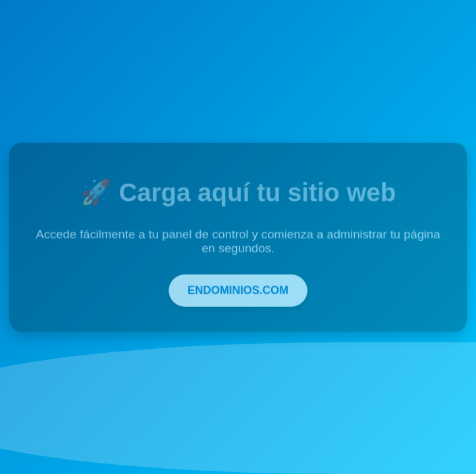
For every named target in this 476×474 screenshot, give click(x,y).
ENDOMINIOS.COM (238, 289)
